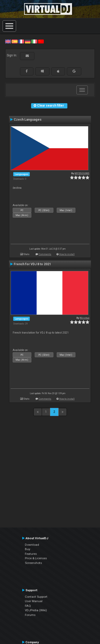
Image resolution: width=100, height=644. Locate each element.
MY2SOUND (82, 173)
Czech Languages (28, 120)
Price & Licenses (36, 558)
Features (31, 554)
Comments (45, 254)
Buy (28, 549)
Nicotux (85, 318)
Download (32, 545)
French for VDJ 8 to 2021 (32, 264)
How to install (67, 254)
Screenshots (33, 563)
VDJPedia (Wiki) (36, 610)
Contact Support (36, 597)
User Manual (34, 601)
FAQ (28, 606)
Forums (30, 615)
